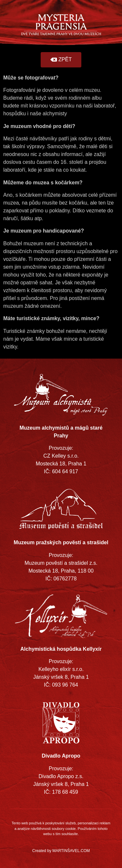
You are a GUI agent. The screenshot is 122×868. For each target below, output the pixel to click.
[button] (61, 60)
